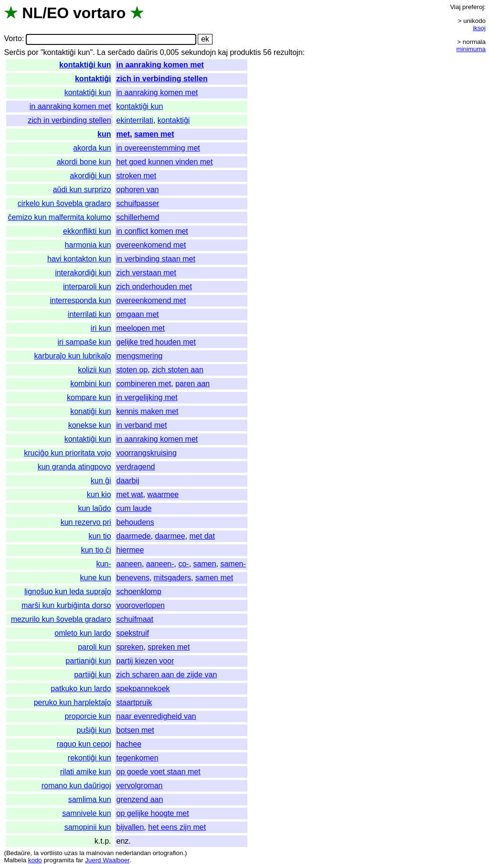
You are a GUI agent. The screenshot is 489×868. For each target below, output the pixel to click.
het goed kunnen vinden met (165, 162)
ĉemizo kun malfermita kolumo (59, 217)
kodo (35, 860)
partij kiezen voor (145, 661)
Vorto (13, 39)
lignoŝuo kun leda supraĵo (68, 591)
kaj (223, 52)
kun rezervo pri (86, 522)
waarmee (163, 494)
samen (205, 564)
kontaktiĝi (93, 79)
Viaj (455, 7)
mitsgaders (172, 578)
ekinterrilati (135, 120)
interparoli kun (87, 287)
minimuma (471, 49)
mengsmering (140, 356)
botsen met (135, 730)
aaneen (129, 564)
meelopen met (141, 328)
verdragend (136, 467)
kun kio (99, 494)
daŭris (148, 52)
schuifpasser (138, 203)
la (36, 853)
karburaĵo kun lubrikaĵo (73, 356)
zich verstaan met (146, 273)
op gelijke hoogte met (153, 813)
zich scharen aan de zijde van (167, 675)
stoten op (132, 370)
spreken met (169, 647)
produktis (245, 52)
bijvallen (130, 827)
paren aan (192, 384)
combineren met (144, 384)
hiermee (130, 550)
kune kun (96, 578)
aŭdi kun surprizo (82, 190)
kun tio (100, 536)
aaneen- (160, 564)
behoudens (135, 522)
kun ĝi (101, 481)
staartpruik (134, 702)
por (33, 52)
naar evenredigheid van (156, 716)
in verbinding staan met (156, 259)
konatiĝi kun (90, 411)
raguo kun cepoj (84, 744)
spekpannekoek (143, 689)
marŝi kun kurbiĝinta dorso (66, 605)
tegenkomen (138, 758)
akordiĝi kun (90, 176)
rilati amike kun (86, 772)
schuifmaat (135, 619)
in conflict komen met (152, 231)
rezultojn (288, 52)
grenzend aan (140, 799)
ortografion (168, 853)
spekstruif (133, 633)
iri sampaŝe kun (84, 342)
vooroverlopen (141, 605)
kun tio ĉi (96, 550)
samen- (233, 564)
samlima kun (90, 799)
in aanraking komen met (160, 65)
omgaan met (138, 314)
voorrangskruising (147, 453)
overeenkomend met (151, 245)
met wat (130, 494)
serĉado (121, 52)
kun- (103, 564)
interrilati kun (90, 314)
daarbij (128, 481)
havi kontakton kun (79, 259)
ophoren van (138, 190)
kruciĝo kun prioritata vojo (67, 453)
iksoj (479, 28)
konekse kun (90, 425)
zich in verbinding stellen (162, 79)
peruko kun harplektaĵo (73, 702)
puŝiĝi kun (94, 730)
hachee (129, 744)
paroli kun (94, 647)
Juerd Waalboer (107, 860)
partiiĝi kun (92, 675)
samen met (154, 134)
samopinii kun (88, 827)
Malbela (15, 860)
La (101, 52)
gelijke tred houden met (156, 342)
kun (104, 134)
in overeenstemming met (158, 148)
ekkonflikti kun (87, 231)
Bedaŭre (18, 853)
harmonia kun (88, 245)
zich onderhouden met (154, 287)
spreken (130, 647)
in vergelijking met (147, 397)
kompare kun (89, 397)
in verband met (142, 425)
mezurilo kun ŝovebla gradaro (61, 619)
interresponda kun (80, 300)
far (80, 860)
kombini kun (90, 384)
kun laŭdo (94, 508)
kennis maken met (148, 411)
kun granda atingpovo (74, 467)
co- (183, 564)
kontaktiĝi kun (85, 65)
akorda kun (92, 148)
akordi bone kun (84, 162)
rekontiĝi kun (90, 758)
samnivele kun (86, 813)
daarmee (170, 536)
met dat (202, 536)
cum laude (134, 508)
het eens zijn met (177, 827)
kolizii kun (94, 370)
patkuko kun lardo (81, 689)
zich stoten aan (178, 370)
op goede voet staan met (159, 772)
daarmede (134, 536)
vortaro (99, 13)
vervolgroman (140, 786)
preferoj (473, 7)
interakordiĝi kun (83, 273)
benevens (133, 578)
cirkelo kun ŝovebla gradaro (64, 203)
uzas (71, 853)
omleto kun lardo (83, 633)
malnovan (100, 853)
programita (59, 860)
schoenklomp (139, 591)
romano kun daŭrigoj (76, 786)
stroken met (137, 176)
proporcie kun (88, 716)
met (123, 134)
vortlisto (52, 853)
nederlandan (133, 853)
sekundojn (198, 52)
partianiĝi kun (88, 661)
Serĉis (14, 52)
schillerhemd (138, 217)
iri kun (101, 328)
